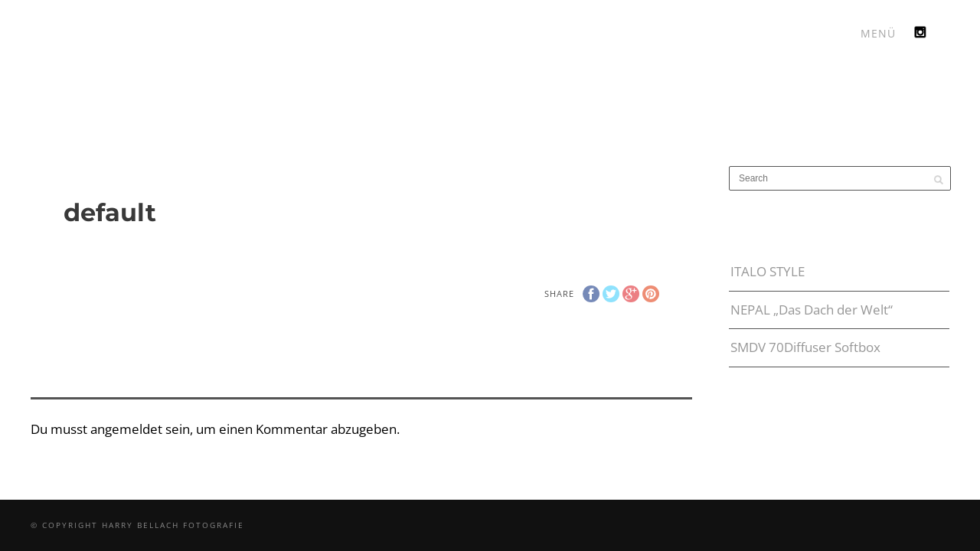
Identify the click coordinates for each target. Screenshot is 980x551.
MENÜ (878, 33)
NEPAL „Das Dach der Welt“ (812, 310)
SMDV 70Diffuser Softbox (805, 347)
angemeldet (126, 429)
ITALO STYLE (768, 271)
